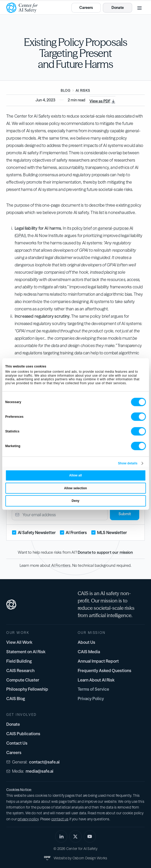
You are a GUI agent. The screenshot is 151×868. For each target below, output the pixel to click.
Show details (128, 463)
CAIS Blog (16, 699)
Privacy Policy (91, 699)
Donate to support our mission (105, 552)
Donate (13, 724)
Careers (14, 752)
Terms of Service (93, 689)
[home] (22, 8)
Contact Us (17, 743)
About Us (86, 642)
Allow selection (75, 488)
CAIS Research (20, 671)
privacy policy (28, 819)
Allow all (75, 475)
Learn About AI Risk (96, 680)
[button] (139, 8)
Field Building (19, 661)
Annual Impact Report (98, 661)
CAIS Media (89, 652)
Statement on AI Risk (26, 652)
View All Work (19, 642)
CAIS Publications (23, 734)
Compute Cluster (23, 680)
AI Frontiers (61, 565)
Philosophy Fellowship (27, 689)
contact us (60, 819)
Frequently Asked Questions (105, 671)
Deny (75, 501)
